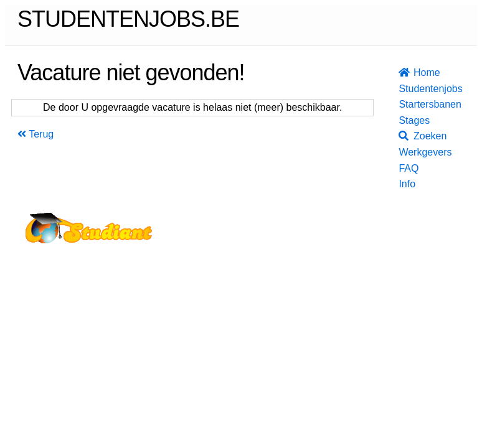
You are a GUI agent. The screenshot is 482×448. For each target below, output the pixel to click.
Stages (402, 120)
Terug (35, 134)
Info (402, 184)
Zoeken (402, 136)
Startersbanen (402, 104)
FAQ (402, 168)
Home (402, 72)
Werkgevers (402, 152)
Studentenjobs (402, 89)
